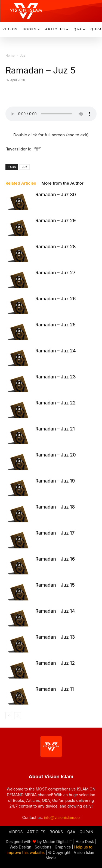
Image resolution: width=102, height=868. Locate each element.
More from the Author (63, 183)
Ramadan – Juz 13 (55, 637)
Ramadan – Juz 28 (56, 247)
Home (10, 55)
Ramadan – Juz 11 (55, 689)
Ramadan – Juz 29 (56, 221)
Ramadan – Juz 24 (56, 351)
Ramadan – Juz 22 (55, 403)
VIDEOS (16, 832)
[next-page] (18, 716)
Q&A (71, 832)
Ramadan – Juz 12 (55, 663)
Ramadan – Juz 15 (55, 585)
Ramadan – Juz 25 (55, 325)
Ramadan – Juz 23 (55, 377)
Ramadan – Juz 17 (55, 533)
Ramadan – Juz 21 (55, 429)
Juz (23, 55)
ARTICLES (36, 832)
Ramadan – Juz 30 (56, 195)
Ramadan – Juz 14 (55, 611)
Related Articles (21, 183)
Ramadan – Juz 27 (55, 273)
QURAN (86, 832)
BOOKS (56, 832)
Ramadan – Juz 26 (56, 299)
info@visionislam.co (62, 817)
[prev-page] (9, 716)
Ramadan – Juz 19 (55, 481)
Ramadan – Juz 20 (56, 455)
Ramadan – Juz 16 (55, 559)
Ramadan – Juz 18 (55, 507)
